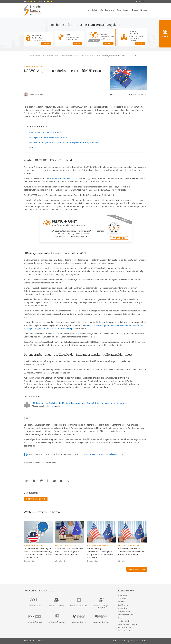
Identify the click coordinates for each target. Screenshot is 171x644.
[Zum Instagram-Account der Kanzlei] (68, 481)
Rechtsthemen (35, 56)
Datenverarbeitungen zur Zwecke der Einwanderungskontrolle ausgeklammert (64, 143)
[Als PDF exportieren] (34, 481)
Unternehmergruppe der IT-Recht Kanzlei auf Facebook (101, 454)
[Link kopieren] (26, 481)
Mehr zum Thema (137, 569)
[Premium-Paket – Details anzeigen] (101, 38)
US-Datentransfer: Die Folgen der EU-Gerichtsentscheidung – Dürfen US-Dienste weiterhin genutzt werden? (80, 403)
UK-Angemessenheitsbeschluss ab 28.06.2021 (49, 137)
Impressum (135, 641)
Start (25, 56)
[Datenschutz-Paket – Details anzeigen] (38, 39)
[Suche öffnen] (89, 10)
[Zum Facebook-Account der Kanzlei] (61, 481)
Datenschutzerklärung (121, 641)
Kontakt (144, 641)
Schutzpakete (98, 10)
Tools (119, 10)
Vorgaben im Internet (69, 56)
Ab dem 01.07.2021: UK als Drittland (45, 132)
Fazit (31, 148)
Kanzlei (126, 10)
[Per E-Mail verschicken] (54, 481)
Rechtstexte (110, 10)
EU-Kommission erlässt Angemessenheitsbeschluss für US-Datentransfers (131, 552)
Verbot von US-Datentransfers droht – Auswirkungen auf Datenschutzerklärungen (69, 552)
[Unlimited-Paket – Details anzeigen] (133, 37)
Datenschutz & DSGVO (51, 56)
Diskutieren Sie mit (36, 499)
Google (31, 1)
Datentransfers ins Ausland (88, 56)
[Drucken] (41, 481)
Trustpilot (47, 1)
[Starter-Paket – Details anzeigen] (70, 38)
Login (135, 10)
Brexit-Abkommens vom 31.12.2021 (65, 179)
